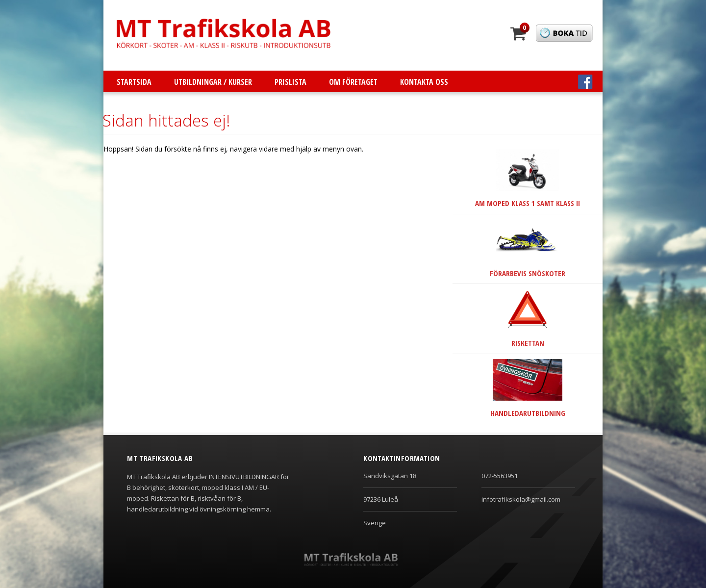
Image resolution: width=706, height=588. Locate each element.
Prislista (290, 82)
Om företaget (353, 82)
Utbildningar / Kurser (213, 82)
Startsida (134, 82)
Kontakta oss (424, 82)
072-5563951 (500, 476)
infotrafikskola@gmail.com (521, 499)
